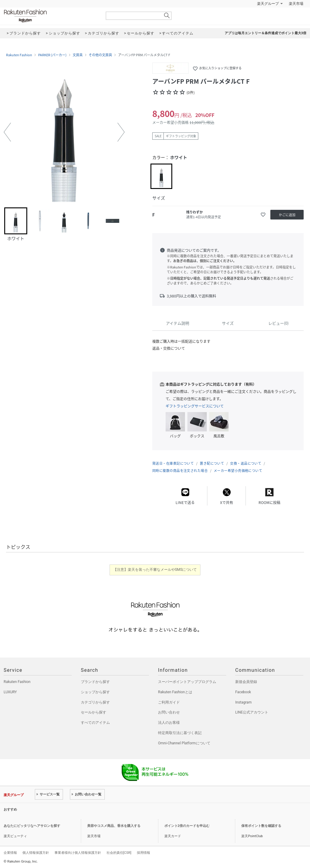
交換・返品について (246, 463)
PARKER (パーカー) (52, 55)
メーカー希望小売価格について (238, 471)
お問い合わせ (169, 712)
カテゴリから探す (95, 702)
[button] (7, 132)
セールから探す (94, 712)
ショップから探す (95, 692)
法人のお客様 (169, 723)
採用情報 (143, 853)
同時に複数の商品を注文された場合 (180, 471)
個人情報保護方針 (36, 853)
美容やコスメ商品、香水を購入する (114, 826)
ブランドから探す (95, 682)
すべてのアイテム (95, 723)
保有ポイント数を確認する (261, 826)
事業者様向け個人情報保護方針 (78, 853)
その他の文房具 (100, 55)
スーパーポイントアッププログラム (187, 682)
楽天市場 (296, 4)
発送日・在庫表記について (173, 463)
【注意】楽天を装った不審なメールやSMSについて (155, 570)
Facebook (243, 692)
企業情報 (10, 853)
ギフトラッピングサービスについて (195, 406)
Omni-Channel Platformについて (184, 743)
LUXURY (10, 692)
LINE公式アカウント (252, 712)
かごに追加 (287, 215)
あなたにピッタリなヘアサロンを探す (32, 826)
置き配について (212, 463)
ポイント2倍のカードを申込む (187, 826)
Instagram (243, 702)
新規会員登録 (246, 682)
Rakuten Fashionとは (175, 692)
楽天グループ (268, 4)
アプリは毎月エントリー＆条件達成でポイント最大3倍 (265, 33)
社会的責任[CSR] (119, 853)
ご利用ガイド (169, 702)
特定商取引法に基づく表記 (180, 733)
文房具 (78, 55)
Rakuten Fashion (51, 16)
